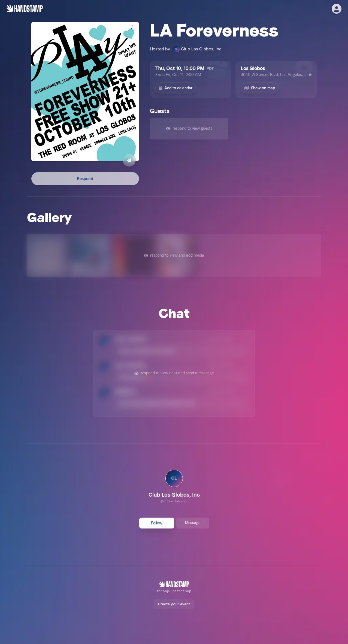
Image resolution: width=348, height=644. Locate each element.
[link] (174, 487)
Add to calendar (176, 88)
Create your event (174, 604)
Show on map (260, 88)
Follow (157, 523)
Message (193, 523)
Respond (85, 179)
